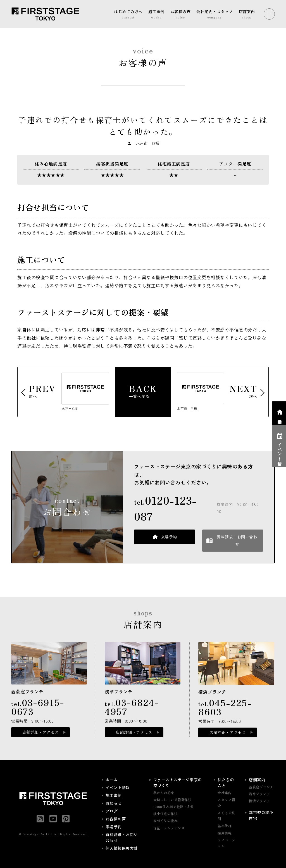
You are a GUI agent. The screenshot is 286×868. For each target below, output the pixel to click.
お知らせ (114, 803)
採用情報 (225, 833)
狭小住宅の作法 (166, 814)
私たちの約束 (164, 793)
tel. (165, 508)
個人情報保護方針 (122, 848)
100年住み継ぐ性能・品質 (174, 807)
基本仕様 (225, 826)
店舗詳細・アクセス (41, 732)
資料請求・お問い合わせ (237, 540)
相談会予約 (280, 417)
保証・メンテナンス (169, 828)
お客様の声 (116, 819)
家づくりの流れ (166, 821)
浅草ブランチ (259, 794)
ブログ (112, 811)
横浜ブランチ (259, 801)
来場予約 (169, 537)
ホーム (112, 780)
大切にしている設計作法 (173, 800)
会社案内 (225, 793)
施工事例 (114, 795)
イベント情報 (118, 787)
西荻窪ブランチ (261, 787)
